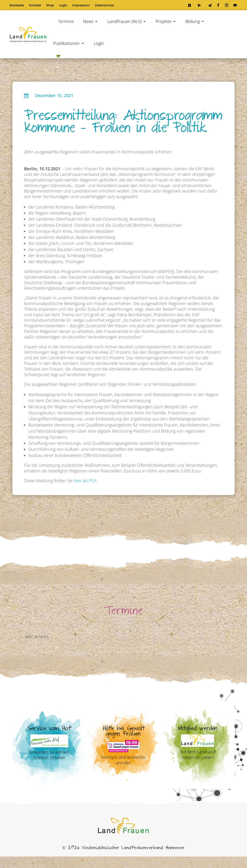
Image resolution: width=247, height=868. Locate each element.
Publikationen (67, 43)
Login (63, 6)
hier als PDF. (86, 481)
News (88, 21)
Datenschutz (105, 6)
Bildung (193, 21)
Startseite (17, 6)
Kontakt (35, 6)
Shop (50, 6)
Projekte (163, 21)
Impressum (81, 6)
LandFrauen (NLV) (124, 21)
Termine (66, 21)
